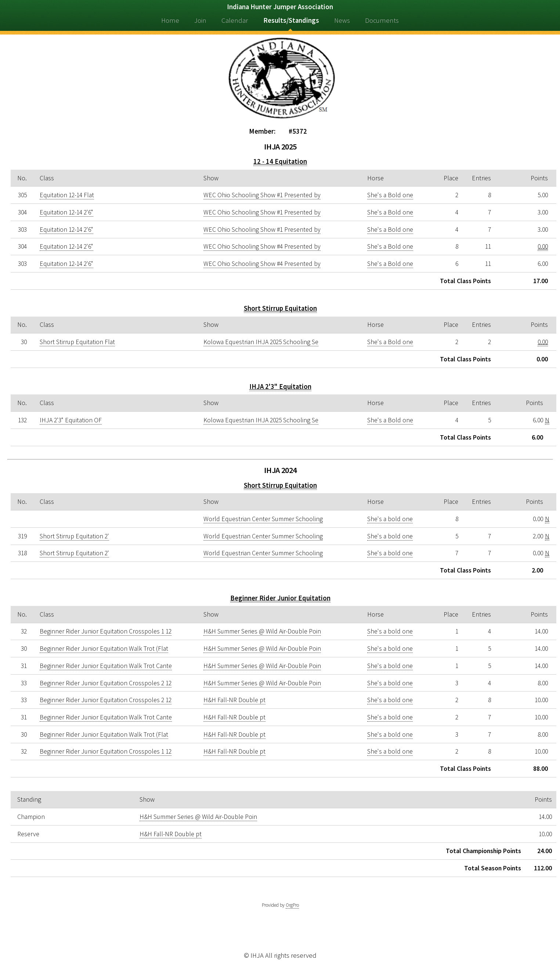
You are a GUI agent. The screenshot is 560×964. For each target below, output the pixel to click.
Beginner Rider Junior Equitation (280, 598)
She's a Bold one (390, 195)
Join (200, 20)
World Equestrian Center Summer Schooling (263, 519)
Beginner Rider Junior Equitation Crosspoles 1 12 (106, 631)
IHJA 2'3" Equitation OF (71, 420)
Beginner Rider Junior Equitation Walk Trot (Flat (104, 649)
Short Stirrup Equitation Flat (77, 342)
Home (170, 20)
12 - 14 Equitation (280, 161)
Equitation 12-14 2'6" (66, 212)
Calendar (235, 20)
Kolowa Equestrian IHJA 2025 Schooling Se (261, 342)
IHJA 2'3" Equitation (280, 387)
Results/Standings (291, 20)
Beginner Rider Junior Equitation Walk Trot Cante (106, 666)
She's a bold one (390, 519)
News (342, 20)
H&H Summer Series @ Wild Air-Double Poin (262, 631)
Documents (382, 20)
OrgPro (292, 905)
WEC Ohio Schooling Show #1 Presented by (262, 195)
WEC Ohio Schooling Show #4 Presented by (262, 246)
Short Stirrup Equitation (280, 308)
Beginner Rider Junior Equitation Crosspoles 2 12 (106, 683)
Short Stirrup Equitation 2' (74, 536)
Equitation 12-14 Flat (67, 195)
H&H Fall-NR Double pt (234, 700)
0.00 (543, 246)
